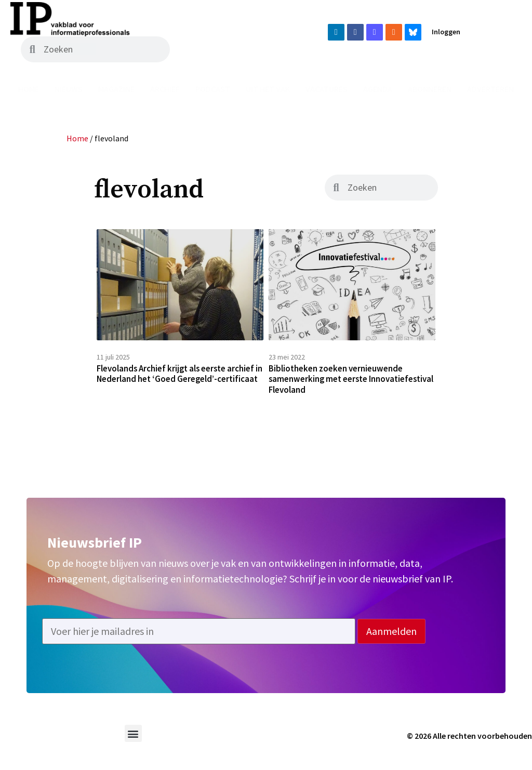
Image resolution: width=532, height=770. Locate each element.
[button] (133, 741)
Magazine (116, 89)
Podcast (213, 89)
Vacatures (327, 89)
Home (29, 89)
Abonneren (430, 89)
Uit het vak (268, 89)
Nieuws (69, 89)
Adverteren (490, 89)
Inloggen (446, 32)
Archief (165, 89)
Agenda (378, 89)
